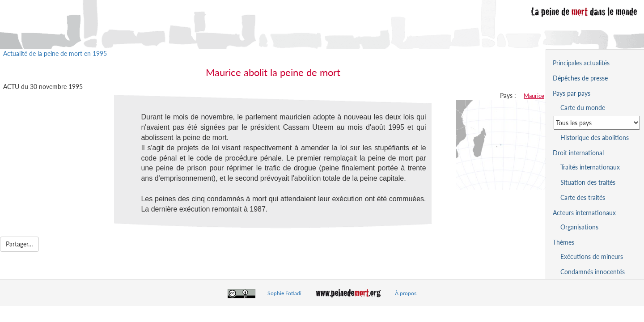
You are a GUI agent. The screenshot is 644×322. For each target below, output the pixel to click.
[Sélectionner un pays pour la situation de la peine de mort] (597, 123)
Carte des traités (583, 197)
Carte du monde (583, 108)
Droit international (578, 153)
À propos (406, 293)
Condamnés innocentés (593, 272)
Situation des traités (588, 182)
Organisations (579, 227)
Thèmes (563, 242)
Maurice (534, 96)
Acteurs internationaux (584, 213)
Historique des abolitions (595, 138)
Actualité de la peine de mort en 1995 (55, 53)
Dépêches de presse (580, 78)
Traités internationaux (590, 167)
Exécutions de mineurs (592, 256)
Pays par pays (572, 93)
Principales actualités (581, 63)
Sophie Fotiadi (284, 293)
